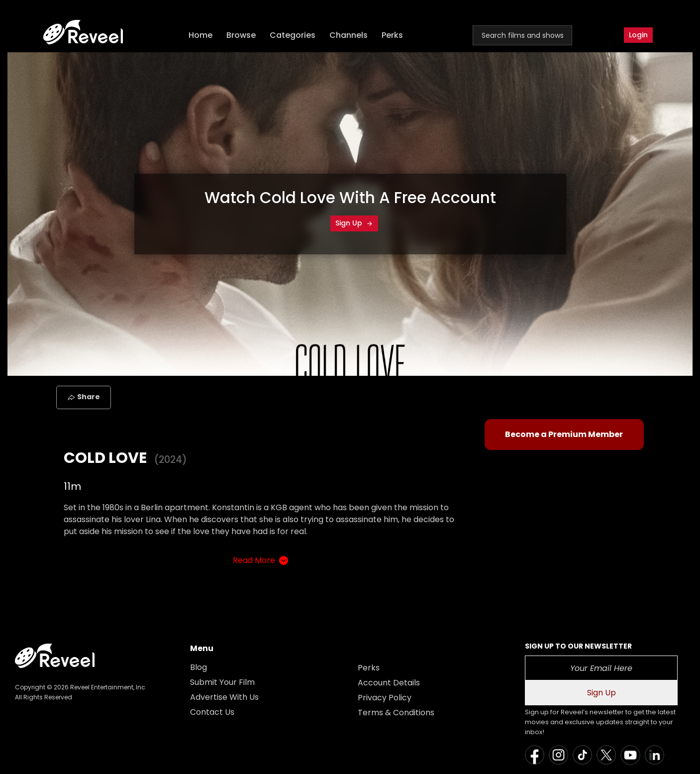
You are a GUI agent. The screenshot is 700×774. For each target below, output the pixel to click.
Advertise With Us (224, 697)
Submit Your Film (222, 682)
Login (638, 35)
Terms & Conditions (396, 713)
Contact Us (212, 712)
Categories (293, 35)
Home (200, 35)
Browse (241, 35)
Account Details (389, 683)
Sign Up (354, 223)
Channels (349, 35)
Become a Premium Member (564, 434)
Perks (392, 35)
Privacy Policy (385, 698)
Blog (199, 667)
